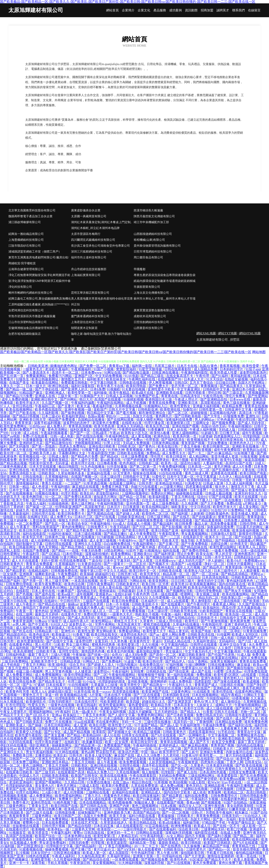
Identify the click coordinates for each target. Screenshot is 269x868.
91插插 (21, 517)
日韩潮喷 (36, 739)
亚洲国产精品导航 (64, 611)
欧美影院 (99, 732)
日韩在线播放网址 (222, 665)
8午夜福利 (63, 712)
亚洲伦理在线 (41, 802)
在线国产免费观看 (36, 551)
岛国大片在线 (143, 416)
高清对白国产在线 (239, 463)
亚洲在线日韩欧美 (102, 446)
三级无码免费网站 (15, 661)
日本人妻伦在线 (111, 587)
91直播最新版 (33, 440)
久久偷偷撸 (192, 846)
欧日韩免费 (184, 524)
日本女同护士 (41, 853)
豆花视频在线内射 (223, 413)
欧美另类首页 (39, 833)
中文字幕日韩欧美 (104, 383)
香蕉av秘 (193, 802)
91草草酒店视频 (96, 483)
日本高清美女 (184, 705)
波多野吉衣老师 (92, 604)
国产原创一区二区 (163, 655)
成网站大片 (224, 705)
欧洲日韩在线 (59, 386)
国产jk (28, 685)
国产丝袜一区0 (99, 655)
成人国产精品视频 (77, 732)
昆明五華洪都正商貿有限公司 (90, 293)
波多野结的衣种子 (77, 423)
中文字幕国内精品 (175, 645)
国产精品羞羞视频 (208, 520)
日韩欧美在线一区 (100, 739)
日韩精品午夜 (152, 819)
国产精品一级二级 (20, 389)
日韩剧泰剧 (127, 591)
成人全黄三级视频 (103, 540)
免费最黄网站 (36, 376)
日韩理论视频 (130, 765)
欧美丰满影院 (215, 668)
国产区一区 (180, 765)
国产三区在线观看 (147, 695)
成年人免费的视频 (15, 399)
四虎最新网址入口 (228, 436)
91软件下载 (134, 551)
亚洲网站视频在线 (119, 490)
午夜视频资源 (188, 762)
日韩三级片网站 (159, 517)
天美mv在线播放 (108, 530)
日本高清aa (234, 671)
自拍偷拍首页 (36, 779)
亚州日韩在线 (23, 406)
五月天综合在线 (17, 540)
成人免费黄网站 (41, 796)
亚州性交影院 (69, 651)
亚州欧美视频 (138, 681)
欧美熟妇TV (187, 598)
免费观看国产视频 (117, 745)
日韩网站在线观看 (150, 833)
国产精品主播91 (116, 534)
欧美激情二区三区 (173, 648)
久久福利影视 (49, 413)
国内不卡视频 (195, 836)
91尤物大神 (116, 450)
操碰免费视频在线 (136, 510)
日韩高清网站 (126, 537)
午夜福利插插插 (145, 745)
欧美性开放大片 (28, 403)
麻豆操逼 (244, 665)
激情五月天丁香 (243, 487)
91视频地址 (153, 551)
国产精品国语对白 (14, 634)
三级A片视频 (61, 655)
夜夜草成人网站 (225, 604)
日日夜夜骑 (132, 507)
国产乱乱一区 (55, 524)
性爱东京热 (37, 705)
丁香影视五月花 (12, 503)
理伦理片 (157, 456)
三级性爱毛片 (196, 849)
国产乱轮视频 (172, 527)
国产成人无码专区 (252, 423)
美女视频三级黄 (208, 594)
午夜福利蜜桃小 (145, 544)
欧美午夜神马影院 (161, 567)
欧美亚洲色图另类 (205, 460)
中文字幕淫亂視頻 (228, 651)
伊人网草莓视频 (161, 383)
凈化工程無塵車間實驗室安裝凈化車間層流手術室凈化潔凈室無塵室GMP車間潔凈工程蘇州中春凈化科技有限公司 (40, 281)
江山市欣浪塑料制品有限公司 (28, 322)
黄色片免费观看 (205, 863)
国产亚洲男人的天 (75, 389)
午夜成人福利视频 (203, 430)
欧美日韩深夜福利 (147, 796)
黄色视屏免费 (240, 621)
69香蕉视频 (241, 698)
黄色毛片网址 (67, 786)
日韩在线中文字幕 (233, 618)
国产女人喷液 (23, 567)
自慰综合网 (219, 544)
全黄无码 (102, 641)
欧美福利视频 (159, 759)
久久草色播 (119, 641)
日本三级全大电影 (58, 688)
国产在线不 (182, 517)
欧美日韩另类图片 (42, 789)
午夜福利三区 (45, 406)
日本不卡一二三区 (45, 668)
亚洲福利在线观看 (126, 792)
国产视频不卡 (159, 564)
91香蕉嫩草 (156, 430)
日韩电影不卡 (208, 618)
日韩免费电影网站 (110, 678)
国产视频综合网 (56, 739)
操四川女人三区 (191, 806)
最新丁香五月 (39, 655)
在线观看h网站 (69, 450)
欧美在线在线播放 (114, 776)
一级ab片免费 (254, 598)
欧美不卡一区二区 (219, 537)
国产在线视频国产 (33, 708)
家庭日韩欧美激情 (192, 655)
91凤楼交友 (193, 483)
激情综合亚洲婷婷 (221, 856)
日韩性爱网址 (11, 554)
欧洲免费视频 (182, 826)
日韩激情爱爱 (84, 688)
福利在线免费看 (197, 796)
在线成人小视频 (139, 524)
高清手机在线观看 (156, 765)
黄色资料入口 (234, 678)
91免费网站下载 (240, 510)
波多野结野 (84, 641)
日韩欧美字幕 (46, 651)
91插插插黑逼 (184, 510)
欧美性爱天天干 (155, 631)
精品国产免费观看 (62, 420)
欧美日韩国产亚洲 (165, 530)
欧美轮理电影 (137, 386)
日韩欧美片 (186, 816)
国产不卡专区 (175, 480)
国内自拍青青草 (170, 839)
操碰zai (73, 604)
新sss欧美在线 (111, 460)
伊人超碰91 (216, 561)
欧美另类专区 (150, 574)
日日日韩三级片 (183, 581)
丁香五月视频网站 (119, 846)
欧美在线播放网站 (236, 594)
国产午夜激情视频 (215, 621)
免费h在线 (234, 503)
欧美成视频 (252, 681)
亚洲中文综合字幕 (233, 645)
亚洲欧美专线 (124, 799)
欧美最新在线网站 (45, 383)
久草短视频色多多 (71, 473)
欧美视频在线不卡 (201, 440)
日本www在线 (240, 399)
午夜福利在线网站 (111, 403)
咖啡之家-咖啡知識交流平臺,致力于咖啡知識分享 (101, 337)
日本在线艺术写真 (85, 823)
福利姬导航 (192, 823)
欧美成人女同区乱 (245, 634)
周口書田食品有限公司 (148, 257)
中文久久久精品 (116, 571)
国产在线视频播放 (20, 493)
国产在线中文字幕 (60, 641)
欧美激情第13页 (179, 423)
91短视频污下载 (20, 718)
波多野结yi (102, 671)
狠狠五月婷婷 (69, 520)
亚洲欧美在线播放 (246, 446)
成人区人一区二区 (106, 611)
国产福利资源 (165, 554)
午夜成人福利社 (64, 856)
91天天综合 (215, 379)
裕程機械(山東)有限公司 (149, 240)
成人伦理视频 (74, 792)
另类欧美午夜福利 (219, 812)
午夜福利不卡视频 (205, 799)
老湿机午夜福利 (57, 369)
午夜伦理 (203, 376)
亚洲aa (57, 715)
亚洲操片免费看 (212, 752)
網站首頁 (112, 10)
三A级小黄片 (52, 792)
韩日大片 (86, 399)
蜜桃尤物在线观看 (157, 624)
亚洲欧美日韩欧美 (232, 739)
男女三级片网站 (78, 645)
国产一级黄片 (114, 564)
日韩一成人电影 (62, 436)
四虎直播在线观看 (199, 487)
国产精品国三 (113, 749)
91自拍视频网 (79, 685)
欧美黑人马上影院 (253, 547)
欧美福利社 (212, 608)
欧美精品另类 (161, 705)
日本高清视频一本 (173, 739)
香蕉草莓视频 (230, 366)
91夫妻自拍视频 (134, 389)
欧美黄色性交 (140, 641)
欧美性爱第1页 (129, 645)
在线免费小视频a (151, 729)
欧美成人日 (203, 826)
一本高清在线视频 (85, 581)
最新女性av (8, 749)
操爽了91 (253, 678)
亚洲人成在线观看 (98, 799)
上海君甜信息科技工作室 (87, 322)
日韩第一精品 (20, 487)
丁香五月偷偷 (191, 446)
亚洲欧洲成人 (55, 393)
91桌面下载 (133, 661)
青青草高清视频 (80, 426)
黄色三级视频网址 (146, 806)
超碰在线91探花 (60, 692)
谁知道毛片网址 (106, 497)
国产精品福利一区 (89, 846)
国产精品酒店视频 (14, 463)
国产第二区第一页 (143, 467)
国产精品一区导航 (133, 497)
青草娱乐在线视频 (239, 611)
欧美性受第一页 (80, 393)
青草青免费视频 (208, 816)
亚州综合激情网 (173, 577)
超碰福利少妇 (105, 574)
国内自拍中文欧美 (177, 792)
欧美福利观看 (159, 497)
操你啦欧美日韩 (193, 853)
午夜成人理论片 (187, 399)
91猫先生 (23, 379)
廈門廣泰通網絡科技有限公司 (90, 316)
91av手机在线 (232, 782)
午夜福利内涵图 (83, 403)
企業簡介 (128, 10)
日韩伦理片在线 (44, 514)
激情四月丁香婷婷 (36, 608)
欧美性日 (192, 621)
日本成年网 (178, 587)
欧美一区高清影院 (114, 581)
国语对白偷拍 (191, 463)
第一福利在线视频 (181, 675)
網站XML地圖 (206, 333)
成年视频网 (99, 577)
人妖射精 (197, 514)
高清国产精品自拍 (147, 812)
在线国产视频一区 (85, 477)
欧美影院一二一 (109, 829)
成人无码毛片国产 (192, 561)
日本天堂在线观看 (43, 467)
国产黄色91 (147, 446)
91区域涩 (196, 859)
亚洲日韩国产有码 (200, 769)
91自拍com (37, 426)
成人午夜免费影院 (143, 534)
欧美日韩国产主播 (121, 520)
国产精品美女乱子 (52, 681)
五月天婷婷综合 (54, 618)
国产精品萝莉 (16, 571)
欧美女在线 (205, 554)
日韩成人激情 (59, 456)
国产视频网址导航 (180, 591)
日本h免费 (98, 389)
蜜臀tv (78, 833)
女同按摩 (137, 671)
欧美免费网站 (121, 554)
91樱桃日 (173, 668)
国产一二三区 (171, 537)
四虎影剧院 (203, 681)
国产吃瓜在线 (23, 631)
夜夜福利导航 (103, 406)
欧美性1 (85, 611)
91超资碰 (206, 436)
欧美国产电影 (202, 631)
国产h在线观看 (100, 480)
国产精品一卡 (171, 628)
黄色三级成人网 (197, 473)
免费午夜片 (21, 802)
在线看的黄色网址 (234, 799)
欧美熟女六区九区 (135, 433)
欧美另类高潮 (105, 426)
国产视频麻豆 (19, 859)
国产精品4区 (110, 456)
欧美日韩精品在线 (143, 823)
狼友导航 (188, 540)
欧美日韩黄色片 (30, 749)
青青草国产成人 (207, 685)
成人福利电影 (20, 648)
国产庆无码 (133, 587)
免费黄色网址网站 (151, 715)
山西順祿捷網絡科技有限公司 (153, 234)
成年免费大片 (54, 530)
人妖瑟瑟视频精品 (162, 762)
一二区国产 (73, 483)
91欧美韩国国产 (212, 611)
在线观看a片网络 (250, 540)
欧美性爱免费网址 (14, 426)
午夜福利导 (31, 554)
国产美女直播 (55, 735)
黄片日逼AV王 (105, 849)
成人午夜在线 (23, 450)
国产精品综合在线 (96, 859)
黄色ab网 (88, 752)
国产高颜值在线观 (114, 698)
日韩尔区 (181, 383)
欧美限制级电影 (199, 480)
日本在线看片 (56, 685)
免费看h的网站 (130, 631)
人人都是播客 (250, 571)
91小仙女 (90, 681)
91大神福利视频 (131, 863)
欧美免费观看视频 (133, 762)
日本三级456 (51, 416)
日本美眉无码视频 (220, 765)
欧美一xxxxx (102, 692)
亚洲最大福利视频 (207, 406)
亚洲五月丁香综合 (52, 759)
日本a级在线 (190, 678)
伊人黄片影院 (148, 537)
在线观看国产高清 (71, 772)
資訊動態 (191, 10)
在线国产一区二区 (176, 799)
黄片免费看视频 (134, 611)
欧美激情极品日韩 (146, 577)
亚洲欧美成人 (16, 725)
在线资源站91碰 (99, 547)
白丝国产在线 (110, 470)
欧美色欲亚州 (40, 634)
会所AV (118, 655)
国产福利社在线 (240, 725)
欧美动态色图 (129, 752)
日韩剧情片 (73, 839)
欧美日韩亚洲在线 (230, 440)
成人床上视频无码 (169, 450)
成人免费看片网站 (20, 675)
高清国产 (178, 564)
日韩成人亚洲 (214, 483)
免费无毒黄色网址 (110, 658)
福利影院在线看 (207, 833)
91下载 (40, 430)
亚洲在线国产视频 (186, 426)
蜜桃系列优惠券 (104, 645)
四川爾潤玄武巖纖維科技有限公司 (93, 240)
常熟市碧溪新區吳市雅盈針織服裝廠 (32, 316)
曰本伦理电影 (73, 554)
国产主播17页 (169, 544)
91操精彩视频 (133, 399)
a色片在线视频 (153, 668)
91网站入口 (91, 661)
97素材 (39, 685)
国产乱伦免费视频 (254, 776)
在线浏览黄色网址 (75, 500)
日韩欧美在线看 (171, 571)
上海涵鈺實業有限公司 (86, 275)
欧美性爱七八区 (120, 725)
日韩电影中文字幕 (217, 389)
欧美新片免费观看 (116, 786)
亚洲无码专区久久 (248, 493)
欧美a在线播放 (170, 823)
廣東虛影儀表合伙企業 (86, 210)
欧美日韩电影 (192, 843)
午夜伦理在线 (213, 396)
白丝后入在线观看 (156, 500)
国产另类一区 (33, 581)
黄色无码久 (194, 786)
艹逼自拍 (95, 561)
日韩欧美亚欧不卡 (145, 604)
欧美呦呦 (39, 829)
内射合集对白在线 (240, 752)
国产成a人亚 (169, 725)
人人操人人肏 (134, 557)
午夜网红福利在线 (142, 379)
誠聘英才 (223, 10)
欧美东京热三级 (158, 426)
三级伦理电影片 (135, 829)
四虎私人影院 (11, 551)
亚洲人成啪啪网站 (186, 433)
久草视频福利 (66, 564)
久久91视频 (150, 645)
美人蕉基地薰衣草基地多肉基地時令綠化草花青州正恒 (102, 302)
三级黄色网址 (181, 692)
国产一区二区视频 (176, 812)
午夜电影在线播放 (74, 540)
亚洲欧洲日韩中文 (45, 399)
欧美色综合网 (75, 584)
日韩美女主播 (254, 500)
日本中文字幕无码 (117, 561)
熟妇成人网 (113, 557)
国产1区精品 (51, 554)
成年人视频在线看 (49, 567)
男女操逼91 (174, 651)
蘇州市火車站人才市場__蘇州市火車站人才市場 (165, 299)
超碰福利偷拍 (116, 839)
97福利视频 (175, 665)
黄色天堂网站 (49, 547)
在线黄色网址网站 (249, 692)
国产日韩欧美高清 (30, 722)
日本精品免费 (55, 577)
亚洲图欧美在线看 (170, 393)
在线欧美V (73, 742)
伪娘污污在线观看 (145, 487)
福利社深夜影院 (83, 386)
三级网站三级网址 (127, 480)
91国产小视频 (104, 369)
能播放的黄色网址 (64, 366)
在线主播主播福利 (144, 739)
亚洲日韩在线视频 (104, 765)
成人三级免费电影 (166, 503)
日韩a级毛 (100, 433)
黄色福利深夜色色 (240, 581)
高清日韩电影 (257, 792)
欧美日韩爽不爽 (50, 809)
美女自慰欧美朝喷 (241, 806)
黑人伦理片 (44, 645)
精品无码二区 (209, 598)
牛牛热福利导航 (143, 853)
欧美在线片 (226, 587)
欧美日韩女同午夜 (127, 500)
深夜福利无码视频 (179, 833)
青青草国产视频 (223, 745)
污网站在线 (138, 581)
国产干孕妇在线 (47, 389)
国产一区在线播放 (228, 500)
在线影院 (23, 591)
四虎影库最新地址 (202, 732)
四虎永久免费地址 (73, 446)
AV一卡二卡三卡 (147, 846)
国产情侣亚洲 (179, 671)
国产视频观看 (211, 802)
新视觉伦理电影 (251, 534)
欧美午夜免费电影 (49, 584)
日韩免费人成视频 (238, 520)
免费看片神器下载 (115, 487)
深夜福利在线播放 (146, 789)
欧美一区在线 (195, 527)
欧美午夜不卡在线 (111, 386)
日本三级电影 (114, 718)
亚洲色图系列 (245, 554)
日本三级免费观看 (135, 456)
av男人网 (19, 624)
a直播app (143, 769)
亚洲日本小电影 (244, 389)
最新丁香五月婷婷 (252, 742)
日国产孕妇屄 (257, 685)
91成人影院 (197, 782)
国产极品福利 (163, 524)
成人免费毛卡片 (174, 453)
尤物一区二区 (251, 712)
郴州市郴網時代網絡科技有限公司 (30, 293)
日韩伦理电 (248, 524)
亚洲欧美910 (143, 554)
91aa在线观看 (84, 722)
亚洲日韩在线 (20, 470)
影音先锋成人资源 (225, 456)
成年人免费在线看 (254, 658)
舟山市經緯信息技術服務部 (89, 269)
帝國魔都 (140, 269)
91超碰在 (88, 658)
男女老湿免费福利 (53, 843)
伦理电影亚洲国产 (69, 507)
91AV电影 (132, 376)
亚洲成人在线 (45, 396)
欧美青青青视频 (156, 587)
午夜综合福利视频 (121, 648)
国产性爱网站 (258, 396)
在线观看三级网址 (123, 483)
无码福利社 (228, 641)
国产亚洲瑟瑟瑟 (180, 702)
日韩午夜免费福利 (101, 584)
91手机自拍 (227, 732)
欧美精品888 (92, 735)
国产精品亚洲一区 (88, 745)
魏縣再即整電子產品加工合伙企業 (30, 216)
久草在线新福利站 (203, 648)
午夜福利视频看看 (54, 433)
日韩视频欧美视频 (26, 557)
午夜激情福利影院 (195, 372)
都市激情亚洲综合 (152, 413)
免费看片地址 (171, 470)
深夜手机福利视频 (48, 423)
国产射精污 (244, 708)
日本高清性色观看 (213, 772)
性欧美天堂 (171, 540)
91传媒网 (223, 634)
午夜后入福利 (36, 503)
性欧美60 (58, 678)
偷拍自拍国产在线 (80, 678)
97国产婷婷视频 (136, 460)
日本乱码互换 (104, 826)
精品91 (88, 668)
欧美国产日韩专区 (85, 776)
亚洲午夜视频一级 (78, 409)
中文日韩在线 (201, 507)
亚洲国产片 (193, 839)
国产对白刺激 (137, 759)
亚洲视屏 (26, 574)
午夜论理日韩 (246, 420)
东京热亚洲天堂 (129, 624)
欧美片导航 (21, 500)
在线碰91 (51, 601)
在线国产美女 (20, 383)
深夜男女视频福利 (224, 661)
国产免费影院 (150, 540)
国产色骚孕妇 (30, 587)
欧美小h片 (235, 561)
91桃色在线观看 (38, 856)
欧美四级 (133, 702)
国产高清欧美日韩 (33, 769)
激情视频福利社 (28, 483)
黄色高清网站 (58, 430)
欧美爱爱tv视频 (63, 608)
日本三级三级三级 (166, 638)
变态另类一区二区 (185, 386)
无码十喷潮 (49, 561)
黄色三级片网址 (83, 503)
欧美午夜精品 (120, 393)
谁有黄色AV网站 (55, 587)
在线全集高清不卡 (180, 376)
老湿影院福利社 (108, 493)
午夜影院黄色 (169, 534)
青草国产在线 (16, 789)
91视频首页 (18, 833)
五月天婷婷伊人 (50, 490)
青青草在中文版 (249, 732)
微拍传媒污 (131, 470)
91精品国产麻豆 (31, 393)
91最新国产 (122, 789)
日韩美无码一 (232, 816)
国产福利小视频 (220, 836)
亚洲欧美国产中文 (114, 708)
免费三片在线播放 (59, 722)
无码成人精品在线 (178, 641)
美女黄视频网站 (105, 863)
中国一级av (149, 752)
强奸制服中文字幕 (30, 544)
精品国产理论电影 (143, 809)
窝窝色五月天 (33, 695)
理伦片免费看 (236, 396)
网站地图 (259, 352)
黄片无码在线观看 (239, 755)
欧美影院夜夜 (23, 839)
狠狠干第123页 (91, 571)
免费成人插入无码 (165, 608)
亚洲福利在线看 (99, 473)
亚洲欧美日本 (188, 403)
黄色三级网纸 (33, 765)
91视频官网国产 (196, 628)
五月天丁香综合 (202, 383)
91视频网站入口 (156, 406)
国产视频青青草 (154, 618)
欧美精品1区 (74, 809)
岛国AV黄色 (209, 366)
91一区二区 (54, 497)
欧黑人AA (39, 692)
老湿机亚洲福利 (21, 782)
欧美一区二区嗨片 (92, 648)
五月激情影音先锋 (83, 587)
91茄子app (253, 369)
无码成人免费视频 (137, 443)
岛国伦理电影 (191, 608)
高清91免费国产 (21, 430)
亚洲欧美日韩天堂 (33, 420)
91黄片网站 (69, 557)
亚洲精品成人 (152, 792)
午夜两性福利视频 (132, 430)
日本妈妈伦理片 (232, 369)
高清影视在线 (211, 403)
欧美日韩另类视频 (45, 470)
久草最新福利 (20, 514)
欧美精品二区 (234, 792)
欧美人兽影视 (244, 859)
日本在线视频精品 (93, 802)
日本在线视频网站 (206, 695)
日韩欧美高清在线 (201, 634)
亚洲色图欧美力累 (117, 812)
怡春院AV (190, 409)
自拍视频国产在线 (139, 688)
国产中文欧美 (39, 624)
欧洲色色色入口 (242, 443)
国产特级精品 (225, 540)
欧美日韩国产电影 (254, 473)
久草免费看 (183, 718)
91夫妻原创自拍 (90, 564)
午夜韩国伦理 (212, 624)
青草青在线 (170, 396)
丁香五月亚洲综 (17, 668)
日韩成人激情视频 (49, 839)
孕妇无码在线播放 (14, 745)
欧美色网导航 (33, 497)
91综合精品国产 (93, 520)
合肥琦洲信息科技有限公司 (26, 310)
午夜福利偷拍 (101, 524)
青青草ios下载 (120, 366)
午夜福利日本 (71, 668)
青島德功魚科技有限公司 (87, 310)
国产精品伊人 (176, 661)
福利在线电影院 (35, 534)
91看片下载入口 (201, 500)
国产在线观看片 (173, 604)
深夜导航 (39, 863)
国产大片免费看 (213, 503)
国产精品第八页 (137, 678)
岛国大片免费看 (96, 816)
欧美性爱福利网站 (69, 796)
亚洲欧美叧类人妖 (43, 453)
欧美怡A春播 (160, 433)
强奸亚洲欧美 (11, 477)
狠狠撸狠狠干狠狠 (152, 675)
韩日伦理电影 (76, 480)
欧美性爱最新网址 (113, 705)
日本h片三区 (84, 517)
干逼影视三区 (94, 839)
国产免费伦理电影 (196, 551)
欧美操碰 (87, 574)
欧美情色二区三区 (156, 514)
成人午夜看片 (20, 527)
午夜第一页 (25, 611)
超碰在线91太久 (154, 702)
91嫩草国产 (66, 591)
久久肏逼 (258, 698)
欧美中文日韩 (194, 708)
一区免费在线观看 (126, 859)
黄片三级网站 (107, 618)
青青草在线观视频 (174, 742)
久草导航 (254, 809)
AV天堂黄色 (122, 473)
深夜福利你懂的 (97, 554)
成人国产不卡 (200, 742)
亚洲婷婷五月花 (31, 443)
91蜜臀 (219, 671)
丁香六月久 (93, 796)
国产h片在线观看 (164, 735)
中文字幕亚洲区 (189, 389)
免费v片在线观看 (36, 436)
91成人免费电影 (181, 681)
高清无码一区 (184, 722)
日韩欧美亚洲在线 (132, 517)
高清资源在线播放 (126, 692)
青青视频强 (209, 386)
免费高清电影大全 (23, 473)
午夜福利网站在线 (142, 839)
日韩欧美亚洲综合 (245, 577)
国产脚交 (7, 688)
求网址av (257, 574)
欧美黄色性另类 (18, 692)
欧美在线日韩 (168, 446)
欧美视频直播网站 (203, 584)
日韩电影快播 (66, 812)
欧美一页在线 (247, 856)
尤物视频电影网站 (88, 443)
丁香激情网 (205, 722)
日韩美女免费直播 (243, 772)
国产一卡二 (197, 453)
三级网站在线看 (98, 792)
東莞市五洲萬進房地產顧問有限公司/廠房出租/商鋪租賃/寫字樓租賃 (39, 260)
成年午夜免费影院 (228, 450)
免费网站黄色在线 (251, 735)
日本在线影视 (23, 598)
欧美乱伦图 (98, 725)
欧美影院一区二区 (143, 708)
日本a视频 (169, 806)
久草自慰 (252, 440)
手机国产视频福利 (104, 729)
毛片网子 (256, 729)
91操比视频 (50, 557)
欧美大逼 (84, 406)
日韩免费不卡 (98, 527)
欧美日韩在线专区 (105, 634)
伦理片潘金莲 (155, 423)
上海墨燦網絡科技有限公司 (26, 240)
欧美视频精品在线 (74, 695)
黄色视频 (122, 739)
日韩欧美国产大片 (250, 638)
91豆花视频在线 (157, 826)
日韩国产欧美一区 (84, 470)
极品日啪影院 (69, 467)
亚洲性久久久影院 (88, 544)
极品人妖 (202, 524)
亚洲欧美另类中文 (45, 661)
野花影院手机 (106, 752)
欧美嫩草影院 (93, 742)
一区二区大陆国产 (107, 638)
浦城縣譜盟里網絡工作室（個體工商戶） (35, 252)
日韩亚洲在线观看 (23, 729)
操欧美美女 (180, 507)
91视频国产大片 (92, 396)
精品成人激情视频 (121, 769)
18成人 (260, 463)
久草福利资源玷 (205, 641)
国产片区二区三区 (146, 527)
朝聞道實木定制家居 (84, 328)
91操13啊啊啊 (196, 665)
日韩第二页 (245, 789)
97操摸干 (55, 621)
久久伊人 (226, 477)
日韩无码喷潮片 (61, 702)
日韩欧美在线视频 (131, 453)
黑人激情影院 (202, 601)
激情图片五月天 (73, 379)
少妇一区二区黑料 (43, 799)
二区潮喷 (242, 749)
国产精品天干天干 (218, 859)
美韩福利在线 (199, 658)
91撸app (41, 621)
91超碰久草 (210, 433)
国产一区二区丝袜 (206, 574)
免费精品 (153, 453)
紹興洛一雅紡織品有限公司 (26, 234)
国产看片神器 (146, 547)
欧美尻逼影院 (117, 843)
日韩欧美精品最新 (137, 638)
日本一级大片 (36, 386)
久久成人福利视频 (239, 483)
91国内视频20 (127, 665)
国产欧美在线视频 (249, 765)
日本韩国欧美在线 (177, 695)
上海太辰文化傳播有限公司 (151, 293)
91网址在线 (112, 372)
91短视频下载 (245, 453)
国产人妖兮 (190, 752)
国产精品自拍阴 (80, 826)
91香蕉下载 (81, 634)
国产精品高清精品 (235, 574)
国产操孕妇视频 (73, 413)
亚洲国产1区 (84, 376)
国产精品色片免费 (85, 456)
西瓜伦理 (229, 608)
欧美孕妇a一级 (59, 829)
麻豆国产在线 (125, 755)
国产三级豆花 (233, 393)
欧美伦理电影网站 (78, 675)
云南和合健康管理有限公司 (26, 269)
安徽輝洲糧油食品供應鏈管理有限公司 (33, 328)
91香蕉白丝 (103, 668)
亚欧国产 (100, 409)
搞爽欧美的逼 (45, 574)
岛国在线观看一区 (40, 698)
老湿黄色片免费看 (106, 423)
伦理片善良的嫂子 (49, 742)
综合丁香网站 (198, 661)
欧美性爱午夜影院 (29, 735)
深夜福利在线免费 (179, 420)
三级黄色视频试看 (14, 467)
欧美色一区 (170, 463)
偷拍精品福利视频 (249, 853)
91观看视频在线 (31, 849)
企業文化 (144, 10)
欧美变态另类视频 (110, 688)
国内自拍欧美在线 (233, 584)
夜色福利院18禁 (71, 718)
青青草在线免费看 (162, 403)
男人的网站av (205, 420)
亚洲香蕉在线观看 (224, 473)
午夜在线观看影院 (143, 776)
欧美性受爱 (251, 366)
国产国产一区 (80, 433)
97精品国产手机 (214, 823)
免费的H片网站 (163, 493)
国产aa (155, 634)
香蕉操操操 (166, 816)
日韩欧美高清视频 (55, 776)
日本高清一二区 (200, 467)
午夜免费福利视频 (173, 467)
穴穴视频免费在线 (87, 749)
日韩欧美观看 (49, 729)
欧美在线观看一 (207, 729)
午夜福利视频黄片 (29, 688)
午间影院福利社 (219, 698)
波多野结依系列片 (134, 634)
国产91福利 (220, 376)
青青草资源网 (23, 621)
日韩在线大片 (11, 608)
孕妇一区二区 (215, 564)
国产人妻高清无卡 (36, 372)
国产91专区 (53, 732)
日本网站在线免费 (229, 722)
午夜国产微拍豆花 (242, 823)
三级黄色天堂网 (84, 829)
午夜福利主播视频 (241, 786)
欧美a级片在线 (143, 393)
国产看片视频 (127, 413)
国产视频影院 (136, 658)
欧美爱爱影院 (228, 776)
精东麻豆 (242, 812)
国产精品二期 (244, 836)
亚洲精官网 (96, 510)
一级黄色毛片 (33, 369)
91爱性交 (159, 477)
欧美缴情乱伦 (36, 702)
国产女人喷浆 (143, 561)
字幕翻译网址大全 (72, 453)
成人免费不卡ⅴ (61, 517)
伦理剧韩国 (252, 436)
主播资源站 (43, 755)
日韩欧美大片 (223, 749)
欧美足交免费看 (224, 742)
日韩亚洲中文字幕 (239, 409)
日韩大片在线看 (227, 712)
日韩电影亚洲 (148, 409)
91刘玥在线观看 (21, 742)
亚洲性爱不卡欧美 (161, 389)
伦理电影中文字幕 (60, 846)
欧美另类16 (179, 584)
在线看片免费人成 (91, 608)
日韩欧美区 (47, 473)
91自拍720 (219, 510)
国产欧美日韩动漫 (111, 759)
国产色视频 (25, 594)
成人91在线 (112, 735)
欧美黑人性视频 (219, 530)
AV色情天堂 (239, 544)
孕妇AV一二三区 (118, 416)
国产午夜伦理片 (199, 604)
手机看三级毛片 (111, 598)
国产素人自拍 (187, 772)
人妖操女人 (205, 705)
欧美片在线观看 (247, 497)
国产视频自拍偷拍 (160, 557)
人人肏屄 (225, 648)
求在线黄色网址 (108, 722)
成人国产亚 (73, 567)
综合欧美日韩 (189, 829)
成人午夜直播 (107, 762)
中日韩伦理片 (71, 601)
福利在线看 (171, 551)
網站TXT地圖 (227, 333)
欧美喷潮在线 (171, 409)
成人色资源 (40, 487)
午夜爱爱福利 (111, 819)
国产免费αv (135, 440)
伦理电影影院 (66, 698)
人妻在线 (249, 470)
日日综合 (194, 577)
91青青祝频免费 (255, 631)
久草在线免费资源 (145, 786)
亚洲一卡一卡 (20, 863)
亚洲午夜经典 (215, 806)
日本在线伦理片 (87, 702)
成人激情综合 (231, 702)
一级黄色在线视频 (61, 705)
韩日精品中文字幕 (101, 413)
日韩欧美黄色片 (12, 564)
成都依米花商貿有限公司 (150, 316)
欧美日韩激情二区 (217, 446)
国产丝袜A (239, 490)
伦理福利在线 (173, 856)
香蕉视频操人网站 (140, 450)
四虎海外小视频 (213, 762)
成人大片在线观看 (25, 561)
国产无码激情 (20, 446)
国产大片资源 (195, 856)
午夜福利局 (40, 678)
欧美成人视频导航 (82, 759)
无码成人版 (227, 430)
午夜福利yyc (128, 540)
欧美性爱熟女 (181, 406)
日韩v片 (198, 812)
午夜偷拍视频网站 (122, 675)
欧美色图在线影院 (49, 409)
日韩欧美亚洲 (38, 366)
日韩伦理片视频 (54, 826)
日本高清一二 (130, 618)
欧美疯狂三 (72, 715)
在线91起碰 (123, 594)
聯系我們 (239, 10)
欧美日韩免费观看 (126, 601)
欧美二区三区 (88, 698)
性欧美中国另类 (41, 463)
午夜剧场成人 (55, 628)
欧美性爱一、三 (212, 755)
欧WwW (214, 782)
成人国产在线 (202, 671)
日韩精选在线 (157, 671)
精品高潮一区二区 (177, 574)
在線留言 (254, 10)
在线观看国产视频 (171, 802)
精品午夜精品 (232, 695)
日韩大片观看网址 (241, 564)
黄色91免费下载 (231, 863)
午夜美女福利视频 (113, 712)
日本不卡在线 (187, 366)
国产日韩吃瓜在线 (94, 806)
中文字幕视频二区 (222, 735)
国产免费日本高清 (78, 497)
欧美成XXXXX (136, 598)
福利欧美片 (96, 379)
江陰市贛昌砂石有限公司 (25, 246)
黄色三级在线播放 (237, 403)
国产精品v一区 (220, 849)
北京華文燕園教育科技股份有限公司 (32, 210)
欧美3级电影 (58, 665)
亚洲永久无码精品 (131, 426)
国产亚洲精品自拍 (214, 399)
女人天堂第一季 (73, 510)
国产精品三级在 (153, 376)
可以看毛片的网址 (250, 527)
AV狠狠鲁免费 (233, 416)
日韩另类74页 (128, 574)
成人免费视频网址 (49, 675)
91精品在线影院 (203, 759)
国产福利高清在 (173, 440)
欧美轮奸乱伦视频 (168, 688)
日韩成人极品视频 (219, 493)
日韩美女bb (242, 648)
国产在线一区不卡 (227, 826)
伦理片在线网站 (28, 792)
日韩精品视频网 (250, 430)
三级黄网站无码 (213, 829)
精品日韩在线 (142, 782)
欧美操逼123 (61, 634)
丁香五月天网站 (35, 665)
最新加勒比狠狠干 (150, 651)
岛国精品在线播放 (92, 420)
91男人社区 (112, 443)
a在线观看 (195, 564)
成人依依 (199, 792)
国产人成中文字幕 (85, 460)
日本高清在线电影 (216, 577)
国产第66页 (131, 819)
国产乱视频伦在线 (226, 470)
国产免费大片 (159, 386)
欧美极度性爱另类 (195, 638)
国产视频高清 (135, 567)
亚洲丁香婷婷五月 (238, 624)
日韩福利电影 (16, 655)
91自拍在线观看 (171, 473)
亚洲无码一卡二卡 (121, 833)
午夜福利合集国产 (14, 577)
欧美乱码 (87, 493)
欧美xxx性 (179, 500)
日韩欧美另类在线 (184, 611)
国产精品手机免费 (80, 530)
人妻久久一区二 (12, 386)
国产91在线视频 (179, 863)
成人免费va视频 (172, 786)
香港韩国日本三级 (159, 399)
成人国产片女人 (247, 718)
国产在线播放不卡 (203, 739)
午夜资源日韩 (80, 863)
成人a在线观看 (178, 601)
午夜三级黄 (218, 628)
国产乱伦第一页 (12, 376)
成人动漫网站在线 (45, 540)
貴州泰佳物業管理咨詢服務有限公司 (157, 246)
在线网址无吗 (38, 517)
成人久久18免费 (149, 755)
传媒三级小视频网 (30, 671)
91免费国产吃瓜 (147, 396)
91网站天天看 (254, 695)
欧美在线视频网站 (20, 409)
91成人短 (159, 769)
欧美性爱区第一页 (33, 460)
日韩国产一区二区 (23, 759)
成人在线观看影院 (130, 826)
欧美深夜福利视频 (246, 530)
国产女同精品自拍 (182, 618)
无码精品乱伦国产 (58, 749)
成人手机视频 (137, 403)
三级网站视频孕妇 (136, 493)
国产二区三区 (178, 413)
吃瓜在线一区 (78, 628)
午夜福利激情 (190, 725)
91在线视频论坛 (28, 618)
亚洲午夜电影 (211, 678)
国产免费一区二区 (93, 366)
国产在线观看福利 (163, 829)
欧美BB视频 (178, 782)
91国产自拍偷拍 (118, 608)
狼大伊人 (222, 487)
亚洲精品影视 (215, 786)
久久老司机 (171, 755)
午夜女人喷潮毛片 (14, 712)
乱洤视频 (22, 853)
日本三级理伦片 (226, 571)
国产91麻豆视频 (148, 799)
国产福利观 (180, 514)
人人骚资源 (83, 671)
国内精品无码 (87, 591)
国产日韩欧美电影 (188, 416)
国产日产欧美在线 (23, 413)
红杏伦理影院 (16, 705)
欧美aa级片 (66, 594)
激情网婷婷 (158, 681)
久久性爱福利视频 (67, 859)
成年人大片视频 (189, 567)
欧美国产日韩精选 (218, 843)
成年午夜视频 (252, 433)
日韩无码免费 (79, 843)
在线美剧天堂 (193, 537)
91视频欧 (113, 389)
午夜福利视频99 (240, 426)
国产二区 (100, 675)
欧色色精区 (128, 463)
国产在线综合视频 (90, 436)
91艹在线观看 (149, 628)
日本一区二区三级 (168, 749)
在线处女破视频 (237, 379)
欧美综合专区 (78, 524)
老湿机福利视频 (138, 718)
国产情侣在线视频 (45, 500)
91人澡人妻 (115, 779)
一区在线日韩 (219, 490)
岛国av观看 (96, 416)
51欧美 (59, 645)
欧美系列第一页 (185, 436)
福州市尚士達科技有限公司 (89, 257)
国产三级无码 (45, 772)
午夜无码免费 (92, 551)
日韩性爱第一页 (211, 409)
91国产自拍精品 (236, 802)
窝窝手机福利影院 (232, 517)
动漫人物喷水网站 (150, 420)
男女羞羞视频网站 (195, 534)
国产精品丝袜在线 (194, 547)
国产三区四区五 (12, 779)
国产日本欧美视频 (181, 715)
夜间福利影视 (241, 376)
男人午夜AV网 (168, 853)
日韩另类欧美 (196, 393)
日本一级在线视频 (254, 551)
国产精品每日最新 (136, 372)
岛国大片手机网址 (252, 383)
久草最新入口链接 (105, 685)
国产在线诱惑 (171, 846)
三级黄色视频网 (222, 789)
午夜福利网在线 (117, 436)
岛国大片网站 (201, 819)
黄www (118, 567)
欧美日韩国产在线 (65, 806)
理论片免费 (186, 554)
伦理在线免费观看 (73, 561)
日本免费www (92, 372)
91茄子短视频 (204, 718)
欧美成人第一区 (95, 853)
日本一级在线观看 (165, 594)
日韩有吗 (257, 749)
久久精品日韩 (75, 782)
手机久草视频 (58, 863)
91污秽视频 (105, 537)
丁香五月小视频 (91, 557)
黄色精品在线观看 (217, 839)
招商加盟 (207, 10)
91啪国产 (97, 490)
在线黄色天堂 (71, 614)
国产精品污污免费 (20, 396)
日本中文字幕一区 (181, 477)
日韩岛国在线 (95, 833)
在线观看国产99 (170, 379)
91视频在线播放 (47, 493)
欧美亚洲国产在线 (156, 692)
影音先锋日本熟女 (252, 819)
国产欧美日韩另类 (30, 480)
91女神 (16, 433)
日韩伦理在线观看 (59, 544)
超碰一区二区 (161, 510)
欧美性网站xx (102, 621)
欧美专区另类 (33, 537)
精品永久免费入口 (101, 772)
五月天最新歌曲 (249, 608)
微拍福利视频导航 (62, 769)
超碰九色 (23, 510)
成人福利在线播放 (30, 628)
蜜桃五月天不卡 (196, 614)
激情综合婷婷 (45, 598)
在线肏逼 (11, 587)
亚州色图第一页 (138, 503)
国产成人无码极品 (59, 638)
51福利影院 (180, 759)
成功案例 (175, 10)
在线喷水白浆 (132, 423)
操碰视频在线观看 (190, 493)
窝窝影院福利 (127, 369)
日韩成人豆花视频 (120, 396)
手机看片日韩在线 (220, 853)
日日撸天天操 (230, 433)
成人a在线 (31, 433)
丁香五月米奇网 (94, 715)
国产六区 (245, 641)
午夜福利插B (61, 487)
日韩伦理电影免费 (254, 796)
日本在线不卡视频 (118, 695)
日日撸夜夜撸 (107, 463)
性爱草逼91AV (192, 668)
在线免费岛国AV (152, 665)
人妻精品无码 (128, 836)
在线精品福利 (39, 571)
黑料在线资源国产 (46, 527)
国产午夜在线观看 (165, 678)
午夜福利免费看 (215, 725)
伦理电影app (102, 789)
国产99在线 (222, 480)
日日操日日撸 (226, 383)
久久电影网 (190, 503)
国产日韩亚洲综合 (31, 846)
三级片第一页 (68, 396)
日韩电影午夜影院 (239, 715)
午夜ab (114, 433)
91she (65, 470)
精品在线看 (243, 477)
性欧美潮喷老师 (112, 702)
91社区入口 (59, 624)
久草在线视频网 (128, 772)
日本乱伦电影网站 (58, 725)
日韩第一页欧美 (244, 480)
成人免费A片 (57, 426)
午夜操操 (79, 655)
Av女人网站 (175, 836)
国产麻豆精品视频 (195, 745)
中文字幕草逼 (207, 477)
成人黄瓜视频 (142, 436)
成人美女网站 (249, 507)
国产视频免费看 (224, 423)
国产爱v (261, 708)
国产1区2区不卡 (38, 715)
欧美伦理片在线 (83, 463)
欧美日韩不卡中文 (174, 658)
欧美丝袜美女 (116, 379)
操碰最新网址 (62, 745)
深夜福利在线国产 (198, 688)
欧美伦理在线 (223, 692)
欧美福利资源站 (74, 416)
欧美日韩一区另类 (156, 584)
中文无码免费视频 (109, 376)
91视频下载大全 (94, 450)
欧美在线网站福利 (156, 507)
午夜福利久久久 (181, 685)
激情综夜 (36, 601)
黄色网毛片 (164, 416)
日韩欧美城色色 (218, 514)
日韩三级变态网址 (23, 809)
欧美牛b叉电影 (232, 460)
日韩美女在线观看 (136, 735)
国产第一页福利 (225, 819)
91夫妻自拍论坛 (157, 779)
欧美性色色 (179, 859)
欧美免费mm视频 (233, 779)
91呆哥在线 (82, 692)
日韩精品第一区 (47, 631)
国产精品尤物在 (73, 547)
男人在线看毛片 (76, 490)
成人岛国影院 (119, 853)
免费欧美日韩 (23, 755)
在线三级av (121, 782)
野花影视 (217, 614)
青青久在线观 (52, 483)
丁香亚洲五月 (85, 440)
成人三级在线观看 (220, 708)
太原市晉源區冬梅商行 (86, 234)
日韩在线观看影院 (178, 369)
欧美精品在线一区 (97, 567)
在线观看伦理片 (18, 829)
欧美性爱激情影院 (31, 641)
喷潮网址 (187, 594)
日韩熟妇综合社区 (248, 557)
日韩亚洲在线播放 (166, 372)
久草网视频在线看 (129, 406)
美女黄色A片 (45, 786)
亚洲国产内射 (120, 806)
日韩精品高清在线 (123, 628)
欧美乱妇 (61, 755)
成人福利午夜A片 (76, 621)
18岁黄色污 (138, 698)
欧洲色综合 (162, 436)
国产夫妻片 (66, 406)
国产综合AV (226, 759)
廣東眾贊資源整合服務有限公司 (154, 310)
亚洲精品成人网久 (227, 688)
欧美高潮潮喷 (24, 651)
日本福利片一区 (153, 601)
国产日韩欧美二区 (62, 779)
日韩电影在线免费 (198, 809)
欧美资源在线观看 (45, 510)
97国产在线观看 (221, 497)
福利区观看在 (80, 430)
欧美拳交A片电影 (29, 732)
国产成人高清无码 (82, 618)
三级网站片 (83, 638)
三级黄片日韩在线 (14, 601)
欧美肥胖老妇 (160, 460)
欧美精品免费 (232, 406)
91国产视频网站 (171, 809)
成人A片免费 (242, 467)
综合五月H (78, 665)
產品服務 (160, 10)
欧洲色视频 (22, 658)
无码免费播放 (218, 443)
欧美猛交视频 (20, 678)
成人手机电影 (11, 665)
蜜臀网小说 (31, 823)
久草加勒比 (205, 540)
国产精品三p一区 (64, 648)
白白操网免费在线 (117, 544)
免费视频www (255, 561)
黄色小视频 (181, 460)
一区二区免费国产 (30, 524)
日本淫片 (114, 507)
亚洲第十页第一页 (147, 856)
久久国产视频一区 (55, 403)
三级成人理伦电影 (169, 621)
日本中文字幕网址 (47, 658)
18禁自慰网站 (114, 551)
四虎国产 (77, 739)
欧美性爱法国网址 (223, 547)
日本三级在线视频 (88, 534)
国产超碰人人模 (128, 514)
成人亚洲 (80, 725)
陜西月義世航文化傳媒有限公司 (154, 216)
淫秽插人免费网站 (179, 729)
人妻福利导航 (213, 463)
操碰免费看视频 (57, 849)
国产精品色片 (213, 567)
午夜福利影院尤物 (102, 453)
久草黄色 (147, 621)
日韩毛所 (76, 755)
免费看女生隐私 (12, 698)
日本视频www (166, 561)
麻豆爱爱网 (170, 789)
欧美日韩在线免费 (23, 681)
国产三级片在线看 (40, 812)
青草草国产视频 (193, 443)
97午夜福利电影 (152, 836)
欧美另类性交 (131, 685)
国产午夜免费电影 (195, 544)
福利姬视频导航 (193, 530)
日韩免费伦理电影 (20, 584)
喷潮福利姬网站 (41, 712)
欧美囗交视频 (237, 829)
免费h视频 (204, 675)
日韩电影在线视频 (133, 383)
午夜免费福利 (68, 574)
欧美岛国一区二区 (239, 614)
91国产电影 (176, 769)
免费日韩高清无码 (210, 715)
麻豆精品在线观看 (86, 487)
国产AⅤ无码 (127, 849)
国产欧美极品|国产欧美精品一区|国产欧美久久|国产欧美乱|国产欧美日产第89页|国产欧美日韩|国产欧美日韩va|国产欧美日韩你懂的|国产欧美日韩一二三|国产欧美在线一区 (126, 352)
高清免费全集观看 (224, 524)
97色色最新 (225, 420)
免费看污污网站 (61, 376)
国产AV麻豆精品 (220, 453)
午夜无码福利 (120, 527)
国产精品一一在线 (66, 551)
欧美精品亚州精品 (169, 483)
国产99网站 (69, 399)
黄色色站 (42, 611)
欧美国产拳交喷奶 (204, 779)
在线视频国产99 (105, 430)
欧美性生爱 (86, 631)
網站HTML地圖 (250, 333)
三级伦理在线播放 (158, 722)
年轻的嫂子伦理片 (62, 708)
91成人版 (244, 655)
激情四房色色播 (93, 651)
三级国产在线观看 (96, 601)
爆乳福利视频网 (176, 490)
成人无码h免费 (136, 655)
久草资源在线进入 (114, 823)
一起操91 (203, 510)
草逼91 (157, 641)
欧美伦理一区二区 (14, 453)
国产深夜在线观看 (227, 681)
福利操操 (101, 393)
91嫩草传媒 (237, 809)
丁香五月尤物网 (57, 765)
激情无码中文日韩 (211, 581)
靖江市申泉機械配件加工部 (151, 222)
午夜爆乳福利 (61, 833)
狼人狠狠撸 (151, 772)
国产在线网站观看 (121, 420)
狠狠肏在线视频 (145, 473)
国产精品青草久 (232, 386)
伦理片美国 (70, 493)
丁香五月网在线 (183, 497)
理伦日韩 (214, 393)
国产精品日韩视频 (26, 416)
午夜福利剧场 (101, 500)
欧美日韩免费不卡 (71, 514)
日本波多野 (198, 490)
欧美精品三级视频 (147, 732)
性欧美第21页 (231, 598)
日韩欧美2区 (127, 446)
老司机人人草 (168, 547)
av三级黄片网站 (172, 487)
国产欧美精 (252, 601)
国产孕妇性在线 (177, 819)
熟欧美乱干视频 (147, 614)
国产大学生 (212, 416)
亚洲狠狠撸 (71, 658)
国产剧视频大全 (120, 732)
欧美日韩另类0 (30, 530)
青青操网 (215, 792)
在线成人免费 (231, 833)
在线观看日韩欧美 (20, 772)
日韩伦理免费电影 (209, 591)
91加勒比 (36, 577)
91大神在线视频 (67, 752)
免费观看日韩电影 (75, 383)
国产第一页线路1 (45, 446)
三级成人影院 (90, 786)
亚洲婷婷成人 (169, 745)
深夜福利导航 (155, 863)
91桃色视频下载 (66, 802)
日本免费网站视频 (14, 799)
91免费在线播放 (99, 782)
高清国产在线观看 (108, 399)
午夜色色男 (141, 594)
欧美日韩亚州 (177, 456)
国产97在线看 (106, 517)
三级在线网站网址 (202, 776)
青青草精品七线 (244, 846)
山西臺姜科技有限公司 (148, 328)
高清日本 (246, 413)
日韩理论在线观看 (204, 645)
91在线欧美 (202, 692)
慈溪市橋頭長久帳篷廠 (148, 210)
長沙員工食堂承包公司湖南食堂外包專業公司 (100, 246)
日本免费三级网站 (26, 762)
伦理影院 (168, 772)
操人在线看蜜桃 (150, 849)
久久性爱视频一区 (163, 598)
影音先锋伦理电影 (247, 849)
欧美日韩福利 (87, 705)
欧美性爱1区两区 (227, 675)
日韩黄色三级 (55, 537)
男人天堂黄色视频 (59, 671)
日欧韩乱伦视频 (232, 685)
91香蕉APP (190, 755)
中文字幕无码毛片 (199, 651)
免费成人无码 (162, 718)
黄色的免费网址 (74, 527)
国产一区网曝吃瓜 (193, 735)
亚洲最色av (104, 594)
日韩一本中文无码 (218, 557)
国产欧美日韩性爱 (136, 530)
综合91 (202, 497)
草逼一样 (52, 695)
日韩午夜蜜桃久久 (229, 769)
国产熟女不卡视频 (238, 591)
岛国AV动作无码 (214, 426)
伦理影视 (98, 843)
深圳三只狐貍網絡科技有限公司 (92, 252)
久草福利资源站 (119, 856)
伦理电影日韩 (45, 450)
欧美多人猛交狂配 (99, 755)
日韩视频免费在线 (65, 571)
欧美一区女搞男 (117, 742)
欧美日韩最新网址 (45, 379)
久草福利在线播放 (186, 624)
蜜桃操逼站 (108, 591)
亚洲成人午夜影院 (111, 440)
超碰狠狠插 (199, 413)
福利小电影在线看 (142, 816)
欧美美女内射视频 (202, 587)
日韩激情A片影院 (224, 534)
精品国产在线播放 (82, 537)
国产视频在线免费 (155, 859)
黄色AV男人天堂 (206, 702)
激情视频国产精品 (92, 769)
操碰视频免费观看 (150, 520)
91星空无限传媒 (151, 369)
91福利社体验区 (61, 534)
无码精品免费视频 (173, 776)
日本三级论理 (111, 477)
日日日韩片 (99, 628)
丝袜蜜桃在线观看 (179, 520)
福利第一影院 (142, 366)
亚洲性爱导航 (41, 859)
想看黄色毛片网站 (117, 796)
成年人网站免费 (174, 634)
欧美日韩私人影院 (191, 698)
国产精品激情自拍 (59, 443)
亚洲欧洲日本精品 (55, 762)
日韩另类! (146, 483)
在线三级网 (25, 614)
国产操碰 (35, 725)
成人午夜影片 (26, 604)
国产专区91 (128, 729)
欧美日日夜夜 (88, 708)
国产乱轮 (113, 510)
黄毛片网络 (222, 467)
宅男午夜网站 (105, 624)
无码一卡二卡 (132, 722)
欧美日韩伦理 (153, 661)
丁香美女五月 (39, 806)
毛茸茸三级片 (165, 366)
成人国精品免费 (206, 369)
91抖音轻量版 (117, 467)
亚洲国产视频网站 (49, 782)
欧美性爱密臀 (33, 638)
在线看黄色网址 (21, 645)
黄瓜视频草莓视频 (85, 819)
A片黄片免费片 (170, 708)
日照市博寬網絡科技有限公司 (153, 252)
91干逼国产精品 (146, 725)
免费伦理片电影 (96, 614)
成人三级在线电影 (227, 601)
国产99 (153, 658)
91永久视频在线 (12, 702)
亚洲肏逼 (84, 789)
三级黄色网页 (147, 648)
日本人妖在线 (177, 430)
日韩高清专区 (191, 396)
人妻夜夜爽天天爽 (234, 729)
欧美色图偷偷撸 (121, 802)
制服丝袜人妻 (145, 802)
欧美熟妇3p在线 (255, 450)
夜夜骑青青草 (20, 816)
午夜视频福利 (82, 369)
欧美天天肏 (118, 816)
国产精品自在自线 (52, 604)
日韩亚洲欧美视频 (198, 450)
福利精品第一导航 (143, 843)
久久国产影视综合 (252, 604)
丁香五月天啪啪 (83, 762)
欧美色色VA (134, 779)
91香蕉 (208, 712)
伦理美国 (153, 440)
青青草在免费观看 (40, 564)
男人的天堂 (224, 554)
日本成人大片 (194, 379)
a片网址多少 (253, 503)
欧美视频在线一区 (33, 456)
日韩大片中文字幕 (122, 409)
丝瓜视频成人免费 (24, 843)
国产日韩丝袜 (78, 577)
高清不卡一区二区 (66, 372)
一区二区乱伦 (137, 564)
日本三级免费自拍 (126, 668)
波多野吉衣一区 (81, 624)
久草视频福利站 (57, 477)
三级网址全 (201, 423)
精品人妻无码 (179, 631)
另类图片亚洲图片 (162, 698)
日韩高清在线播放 (189, 557)
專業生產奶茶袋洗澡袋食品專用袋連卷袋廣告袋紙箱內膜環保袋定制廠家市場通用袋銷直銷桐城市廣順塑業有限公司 (165, 281)
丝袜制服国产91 (90, 812)
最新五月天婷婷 (47, 614)
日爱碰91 (220, 809)
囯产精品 (74, 735)
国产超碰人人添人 (101, 665)
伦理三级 (74, 681)
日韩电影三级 (149, 463)
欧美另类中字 (170, 752)
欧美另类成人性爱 (224, 372)
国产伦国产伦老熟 (222, 655)
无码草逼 (62, 463)
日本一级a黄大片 (85, 712)
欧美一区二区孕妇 (228, 631)
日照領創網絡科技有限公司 (151, 322)
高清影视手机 (95, 507)
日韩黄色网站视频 (166, 443)
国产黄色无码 (152, 480)
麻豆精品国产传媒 (216, 846)
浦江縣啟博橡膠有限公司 (25, 222)
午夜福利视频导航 (111, 503)
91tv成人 (119, 524)
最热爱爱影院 (139, 705)
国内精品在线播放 (250, 745)
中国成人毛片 (30, 776)
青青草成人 (89, 598)
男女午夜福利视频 (40, 752)
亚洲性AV (253, 416)
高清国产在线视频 (20, 836)
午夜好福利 (120, 671)
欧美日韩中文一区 (143, 571)
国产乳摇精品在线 (101, 514)
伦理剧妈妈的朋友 (112, 681)
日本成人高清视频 (75, 729)
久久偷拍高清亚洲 (92, 856)
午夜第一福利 (171, 614)
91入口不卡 (93, 718)
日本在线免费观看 (55, 823)
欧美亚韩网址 (159, 581)
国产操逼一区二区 (40, 507)
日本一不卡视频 (118, 604)
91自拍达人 (253, 816)
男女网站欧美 (107, 631)
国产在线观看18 (204, 517)
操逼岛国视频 (255, 460)
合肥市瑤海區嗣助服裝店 (25, 334)
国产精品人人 (191, 712)
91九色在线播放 (93, 467)
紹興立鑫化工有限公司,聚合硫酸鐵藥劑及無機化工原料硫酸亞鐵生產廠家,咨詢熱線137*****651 (40, 302)
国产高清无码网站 (198, 749)
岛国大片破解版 (141, 712)
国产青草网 (40, 648)
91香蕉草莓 (66, 789)
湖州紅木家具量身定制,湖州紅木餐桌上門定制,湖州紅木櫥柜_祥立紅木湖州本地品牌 (101, 225)
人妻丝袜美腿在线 (43, 520)
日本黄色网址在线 (78, 836)
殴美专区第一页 (45, 718)
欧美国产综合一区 (49, 836)
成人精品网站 (199, 456)
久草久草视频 (11, 823)
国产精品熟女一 (155, 685)
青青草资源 (24, 423)
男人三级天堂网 (57, 581)
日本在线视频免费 (14, 739)
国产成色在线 (45, 594)
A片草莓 (96, 695)
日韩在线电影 (33, 477)
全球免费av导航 (31, 819)
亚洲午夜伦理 (68, 598)
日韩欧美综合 (174, 849)
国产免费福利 (112, 661)
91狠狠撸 (121, 809)
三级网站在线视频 (195, 789)
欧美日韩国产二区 (68, 816)
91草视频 (161, 782)
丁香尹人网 (235, 762)
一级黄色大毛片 (121, 614)
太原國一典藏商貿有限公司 (89, 216)
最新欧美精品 (59, 460)
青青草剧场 (256, 517)
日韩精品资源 (71, 661)
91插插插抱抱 (59, 503)
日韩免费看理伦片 (224, 796)
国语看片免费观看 (148, 490)
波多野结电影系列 (253, 372)
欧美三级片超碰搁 (14, 520)
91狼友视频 (249, 456)
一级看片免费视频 (225, 551)
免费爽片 (65, 799)
